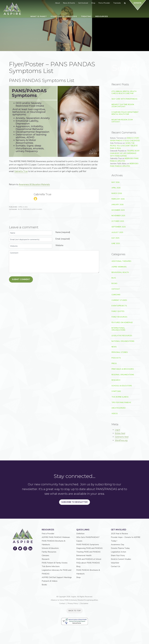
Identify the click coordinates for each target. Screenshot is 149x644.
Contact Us (116, 566)
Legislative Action (118, 552)
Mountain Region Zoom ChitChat (122, 121)
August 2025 (117, 232)
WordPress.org (121, 440)
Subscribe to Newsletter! (74, 502)
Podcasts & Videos (50, 581)
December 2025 (118, 210)
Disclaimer (84, 603)
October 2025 (118, 221)
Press (114, 363)
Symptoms (116, 391)
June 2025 (116, 243)
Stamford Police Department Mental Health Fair (125, 113)
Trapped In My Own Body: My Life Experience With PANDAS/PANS (125, 153)
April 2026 (116, 188)
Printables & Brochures (32, 209)
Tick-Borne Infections (51, 566)
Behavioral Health (120, 272)
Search (134, 68)
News (114, 347)
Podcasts (116, 358)
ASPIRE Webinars (119, 267)
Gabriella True (21, 171)
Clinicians (116, 295)
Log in (117, 430)
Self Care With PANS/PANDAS (124, 99)
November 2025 (118, 216)
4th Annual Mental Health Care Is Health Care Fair (124, 92)
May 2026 (115, 182)
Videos (115, 414)
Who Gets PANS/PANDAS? (88, 537)
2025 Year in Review (119, 534)
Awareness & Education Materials (34, 184)
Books (114, 283)
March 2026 (117, 193)
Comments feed (122, 437)
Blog (20, 209)
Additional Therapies (121, 261)
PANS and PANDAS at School (89, 559)
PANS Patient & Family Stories (55, 563)
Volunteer (115, 563)
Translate (117, 3)
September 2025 (119, 227)
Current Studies (119, 300)
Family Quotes (118, 311)
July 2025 (115, 238)
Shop (78, 577)
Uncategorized (119, 408)
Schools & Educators (122, 386)
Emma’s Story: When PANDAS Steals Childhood (125, 139)
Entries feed (120, 433)
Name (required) (63, 232)
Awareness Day (118, 545)
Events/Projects (119, 306)
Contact (62, 603)
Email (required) (63, 239)
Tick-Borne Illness (120, 397)
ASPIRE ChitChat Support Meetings (57, 577)
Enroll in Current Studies (121, 559)
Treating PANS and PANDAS (88, 552)
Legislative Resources (122, 336)
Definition (80, 534)
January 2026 (117, 205)
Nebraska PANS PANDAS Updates (124, 160)
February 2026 (118, 199)
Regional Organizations (123, 375)
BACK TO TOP (75, 611)
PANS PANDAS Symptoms (88, 545)
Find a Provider (48, 534)
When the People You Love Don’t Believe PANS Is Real (124, 146)
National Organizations (123, 341)
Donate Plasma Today (120, 548)
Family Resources (119, 317)
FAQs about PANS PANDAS (88, 563)
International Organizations (118, 329)
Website (59, 245)
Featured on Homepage (122, 322)
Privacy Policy (73, 603)
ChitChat (116, 289)
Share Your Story (118, 555)
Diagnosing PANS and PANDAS (89, 548)
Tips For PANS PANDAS (121, 402)
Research (116, 380)
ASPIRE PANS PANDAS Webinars (56, 537)
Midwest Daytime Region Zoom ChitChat (123, 106)
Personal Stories (120, 352)
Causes (79, 541)
